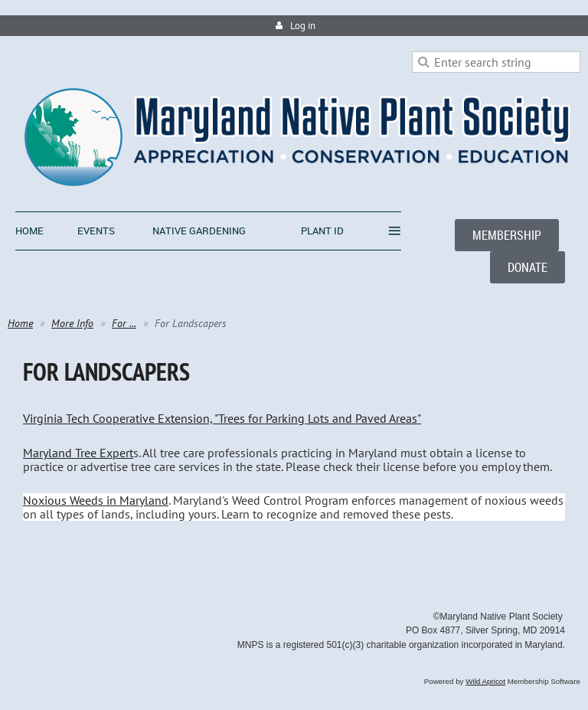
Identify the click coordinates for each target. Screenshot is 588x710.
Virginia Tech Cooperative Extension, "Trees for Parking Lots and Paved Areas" (222, 418)
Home (20, 323)
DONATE (528, 267)
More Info (72, 323)
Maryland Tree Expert (78, 453)
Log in (303, 26)
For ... (124, 323)
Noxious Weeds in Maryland (96, 500)
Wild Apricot (485, 681)
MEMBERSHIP (507, 235)
